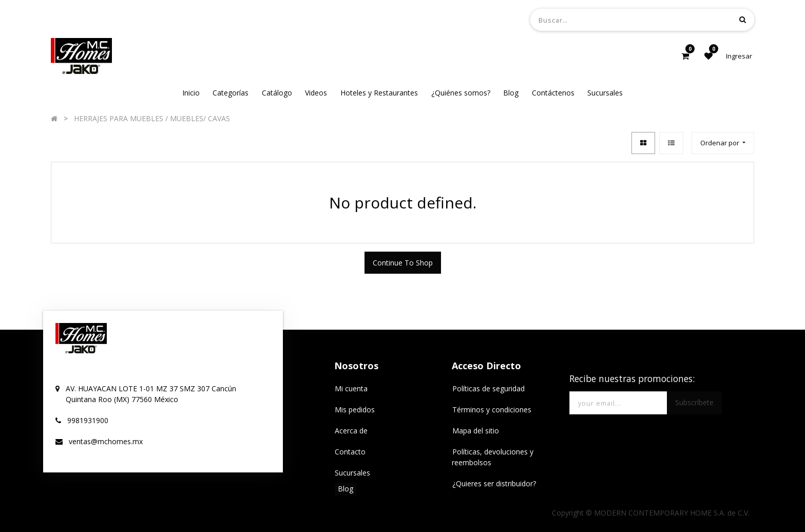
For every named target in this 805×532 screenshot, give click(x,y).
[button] (723, 143)
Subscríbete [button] (694, 402)
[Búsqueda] (743, 19)
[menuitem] (191, 93)
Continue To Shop (403, 263)
